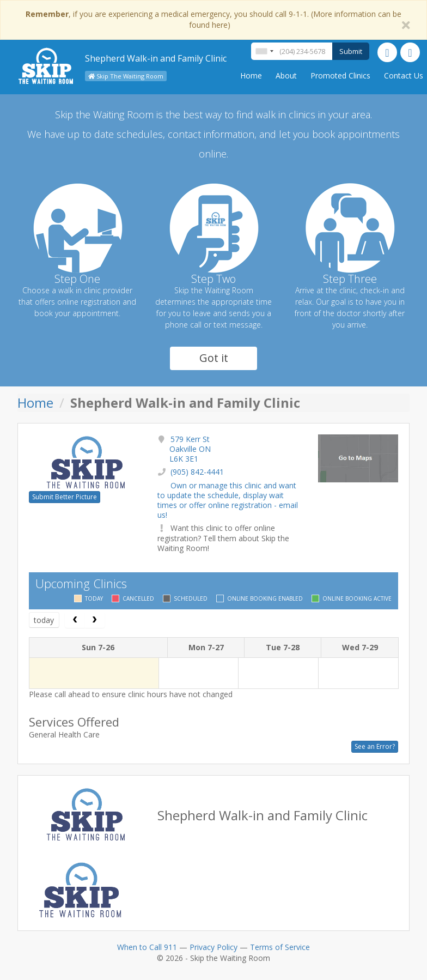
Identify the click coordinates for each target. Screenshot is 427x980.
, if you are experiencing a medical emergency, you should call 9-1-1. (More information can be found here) (213, 19)
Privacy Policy (213, 947)
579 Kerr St (190, 449)
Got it (214, 358)
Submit (351, 51)
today (44, 620)
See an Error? (375, 746)
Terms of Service (280, 947)
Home (251, 75)
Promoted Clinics (340, 75)
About (286, 75)
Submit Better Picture (65, 497)
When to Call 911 (147, 947)
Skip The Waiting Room (126, 76)
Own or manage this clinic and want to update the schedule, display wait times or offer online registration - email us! (228, 500)
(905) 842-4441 (197, 472)
